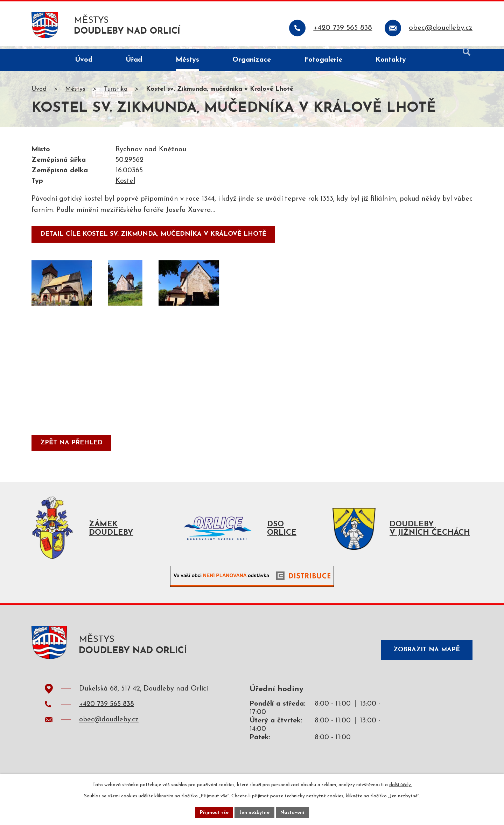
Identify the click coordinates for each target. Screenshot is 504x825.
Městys (75, 92)
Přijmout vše (213, 812)
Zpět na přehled (72, 446)
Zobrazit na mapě (425, 655)
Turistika (116, 92)
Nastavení (293, 812)
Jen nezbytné (255, 812)
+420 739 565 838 (107, 710)
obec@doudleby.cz (109, 726)
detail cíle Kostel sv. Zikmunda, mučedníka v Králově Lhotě (154, 237)
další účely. (401, 784)
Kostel (125, 184)
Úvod (39, 92)
